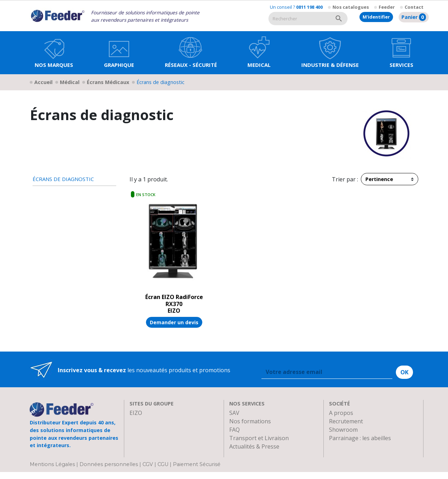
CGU (163, 472)
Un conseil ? (296, 7)
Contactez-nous (350, 455)
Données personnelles (109, 472)
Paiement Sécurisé (197, 472)
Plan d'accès (345, 446)
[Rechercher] (299, 19)
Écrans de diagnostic (63, 179)
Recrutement (346, 421)
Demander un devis (174, 322)
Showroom (343, 430)
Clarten (139, 421)
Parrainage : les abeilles (360, 438)
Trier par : (345, 179)
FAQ (234, 430)
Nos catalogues (351, 7)
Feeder (387, 7)
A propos (341, 413)
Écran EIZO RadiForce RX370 (174, 300)
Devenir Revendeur (254, 455)
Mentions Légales (53, 472)
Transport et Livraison (259, 438)
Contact (414, 7)
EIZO (136, 413)
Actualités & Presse (254, 446)
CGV (148, 472)
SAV (234, 413)
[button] (119, 53)
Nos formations (250, 421)
